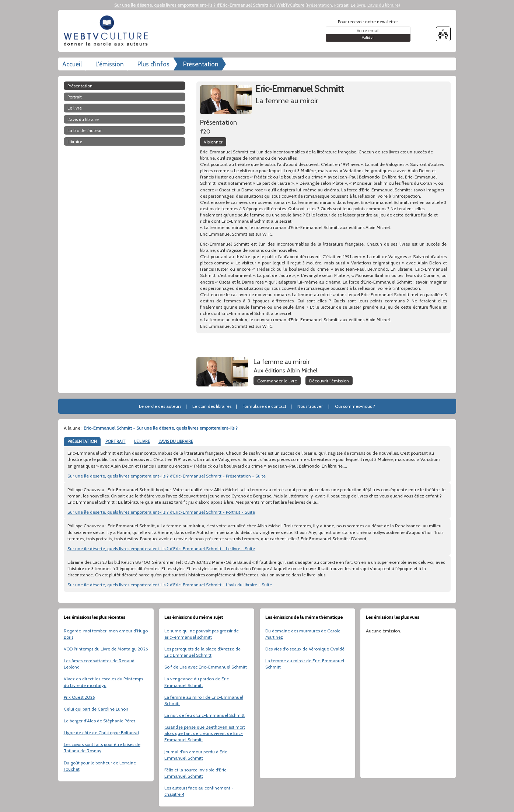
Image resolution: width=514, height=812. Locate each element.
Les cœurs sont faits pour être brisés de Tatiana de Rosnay (102, 747)
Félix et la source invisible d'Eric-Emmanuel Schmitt (196, 773)
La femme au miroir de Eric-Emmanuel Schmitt (204, 700)
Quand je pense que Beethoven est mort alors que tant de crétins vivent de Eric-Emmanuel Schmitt (205, 733)
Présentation (319, 5)
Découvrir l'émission (329, 381)
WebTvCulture (290, 5)
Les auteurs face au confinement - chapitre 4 (199, 791)
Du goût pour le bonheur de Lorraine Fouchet (100, 766)
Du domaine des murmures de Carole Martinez (303, 634)
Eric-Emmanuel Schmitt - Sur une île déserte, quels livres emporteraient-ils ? (161, 428)
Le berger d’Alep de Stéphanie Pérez (100, 721)
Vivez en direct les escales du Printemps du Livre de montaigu (103, 682)
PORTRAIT (116, 441)
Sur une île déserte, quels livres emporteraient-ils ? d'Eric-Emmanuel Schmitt (191, 5)
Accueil (72, 64)
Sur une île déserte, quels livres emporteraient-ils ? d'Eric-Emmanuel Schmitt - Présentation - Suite (167, 476)
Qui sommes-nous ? (355, 406)
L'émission (110, 64)
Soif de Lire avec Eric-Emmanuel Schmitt (206, 667)
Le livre (358, 5)
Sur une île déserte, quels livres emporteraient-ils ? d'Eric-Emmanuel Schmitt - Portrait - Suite (161, 512)
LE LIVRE (142, 441)
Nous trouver (310, 406)
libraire (75, 141)
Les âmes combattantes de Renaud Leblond (99, 664)
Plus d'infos (153, 64)
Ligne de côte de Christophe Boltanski (101, 733)
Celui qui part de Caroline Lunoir (96, 709)
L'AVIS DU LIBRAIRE (176, 441)
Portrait (341, 5)
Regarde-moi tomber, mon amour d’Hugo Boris (106, 634)
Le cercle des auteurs (160, 406)
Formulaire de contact (264, 406)
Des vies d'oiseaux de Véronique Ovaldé (305, 649)
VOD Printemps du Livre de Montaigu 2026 (106, 649)
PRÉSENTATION (82, 441)
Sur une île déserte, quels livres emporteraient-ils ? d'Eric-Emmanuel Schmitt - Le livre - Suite (161, 549)
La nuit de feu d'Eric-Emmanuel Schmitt (204, 715)
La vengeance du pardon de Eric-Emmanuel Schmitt (198, 682)
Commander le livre (277, 381)
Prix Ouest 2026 (79, 697)
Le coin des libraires (212, 406)
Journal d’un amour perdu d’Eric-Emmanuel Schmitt (197, 755)
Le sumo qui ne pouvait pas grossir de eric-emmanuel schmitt (202, 634)
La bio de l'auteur (85, 130)
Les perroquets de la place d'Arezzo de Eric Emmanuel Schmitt (202, 652)
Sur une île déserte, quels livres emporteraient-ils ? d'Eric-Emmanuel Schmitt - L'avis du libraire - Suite (170, 585)
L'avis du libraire (383, 5)
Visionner (213, 142)
